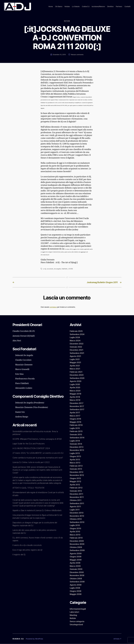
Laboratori (74, 612)
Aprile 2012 (75, 485)
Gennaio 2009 (76, 569)
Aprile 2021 (75, 366)
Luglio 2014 (75, 441)
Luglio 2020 (75, 385)
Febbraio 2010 (76, 538)
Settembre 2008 (77, 582)
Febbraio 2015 (76, 431)
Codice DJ (86, 7)
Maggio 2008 (76, 594)
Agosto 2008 (76, 585)
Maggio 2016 (76, 422)
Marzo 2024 (75, 341)
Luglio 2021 (75, 359)
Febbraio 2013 (76, 466)
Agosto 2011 (75, 507)
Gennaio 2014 (76, 444)
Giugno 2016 (76, 419)
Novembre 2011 (77, 497)
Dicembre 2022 (77, 344)
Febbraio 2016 (76, 425)
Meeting (73, 615)
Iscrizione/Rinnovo (98, 7)
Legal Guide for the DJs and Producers (29, 444)
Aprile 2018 (75, 397)
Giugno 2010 (76, 529)
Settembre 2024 (77, 334)
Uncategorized (76, 625)
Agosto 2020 (76, 381)
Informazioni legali (78, 609)
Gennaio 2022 (76, 347)
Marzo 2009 (75, 566)
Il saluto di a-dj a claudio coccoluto (27, 551)
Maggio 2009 (76, 560)
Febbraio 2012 (76, 488)
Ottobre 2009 (76, 547)
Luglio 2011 (75, 510)
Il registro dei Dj (19, 560)
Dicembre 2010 (77, 513)
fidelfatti (64, 269)
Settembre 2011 (77, 504)
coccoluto (50, 269)
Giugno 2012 (76, 478)
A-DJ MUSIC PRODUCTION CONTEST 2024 (32, 448)
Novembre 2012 (77, 475)
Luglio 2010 (75, 525)
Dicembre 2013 (77, 447)
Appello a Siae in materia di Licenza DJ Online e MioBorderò (38, 516)
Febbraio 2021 (76, 372)
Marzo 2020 (75, 391)
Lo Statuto (76, 7)
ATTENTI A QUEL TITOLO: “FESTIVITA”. (29, 494)
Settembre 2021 (77, 353)
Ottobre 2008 (76, 579)
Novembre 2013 (77, 450)
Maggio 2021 (76, 363)
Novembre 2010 (77, 516)
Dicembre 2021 (77, 350)
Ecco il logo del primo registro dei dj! (28, 556)
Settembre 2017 (77, 410)
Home (51, 7)
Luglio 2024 (75, 338)
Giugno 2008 (76, 591)
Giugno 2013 (76, 457)
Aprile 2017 (75, 413)
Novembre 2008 (77, 576)
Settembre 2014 (77, 438)
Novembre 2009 (77, 544)
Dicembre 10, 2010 (59, 55)
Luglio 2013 (75, 453)
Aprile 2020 (75, 388)
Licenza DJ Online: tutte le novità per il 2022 (31, 468)
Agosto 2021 (76, 356)
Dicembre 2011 (77, 494)
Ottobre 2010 (76, 519)
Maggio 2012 (76, 482)
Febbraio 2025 (76, 331)
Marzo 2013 (75, 463)
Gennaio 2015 (76, 435)
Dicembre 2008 (77, 572)
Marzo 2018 (75, 400)
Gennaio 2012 (76, 491)
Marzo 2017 (75, 416)
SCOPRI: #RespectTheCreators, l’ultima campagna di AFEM (38, 439)
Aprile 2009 (75, 563)
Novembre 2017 (77, 406)
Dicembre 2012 (77, 472)
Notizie (67, 7)
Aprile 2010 (75, 532)
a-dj (45, 269)
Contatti (127, 7)
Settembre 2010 (77, 522)
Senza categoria (77, 622)
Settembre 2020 (77, 378)
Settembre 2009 (77, 550)
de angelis (57, 269)
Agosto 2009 (76, 554)
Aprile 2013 (75, 460)
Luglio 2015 (75, 428)
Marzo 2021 (75, 369)
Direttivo (110, 7)
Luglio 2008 (75, 588)
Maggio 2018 (76, 394)
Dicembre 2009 (77, 541)
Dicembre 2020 (77, 375)
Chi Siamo (59, 7)
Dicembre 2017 (77, 403)
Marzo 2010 (75, 535)
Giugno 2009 (76, 557)
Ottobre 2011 (76, 500)
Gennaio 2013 (76, 469)
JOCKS (70, 269)
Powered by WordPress (34, 639)
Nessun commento (77, 55)
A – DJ (21, 639)
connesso (53, 307)
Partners (119, 7)
